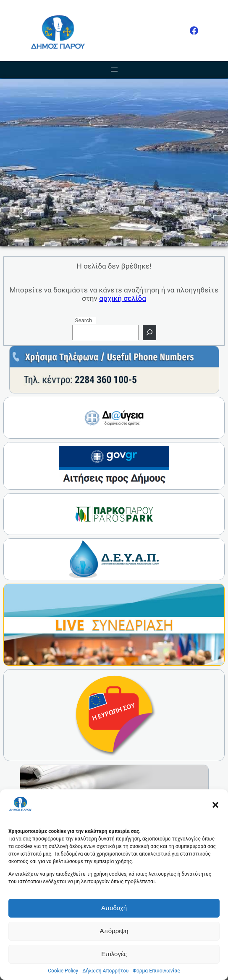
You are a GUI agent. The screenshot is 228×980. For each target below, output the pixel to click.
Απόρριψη (114, 931)
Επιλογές (114, 954)
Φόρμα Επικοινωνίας (156, 971)
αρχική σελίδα (123, 298)
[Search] (149, 332)
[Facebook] (194, 31)
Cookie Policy (63, 971)
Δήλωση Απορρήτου (105, 971)
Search (84, 320)
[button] (215, 805)
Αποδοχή (114, 908)
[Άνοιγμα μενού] (114, 70)
